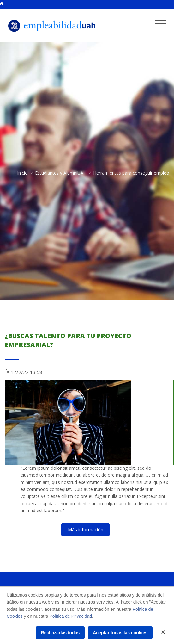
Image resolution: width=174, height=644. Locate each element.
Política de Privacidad (71, 616)
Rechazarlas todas (60, 633)
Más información (86, 529)
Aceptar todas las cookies (120, 633)
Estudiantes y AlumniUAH (61, 173)
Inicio (22, 173)
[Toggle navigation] (161, 21)
